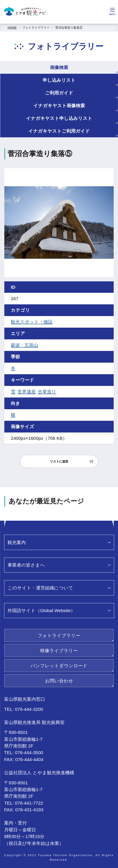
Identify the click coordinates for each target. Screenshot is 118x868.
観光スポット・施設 (32, 322)
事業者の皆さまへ (26, 565)
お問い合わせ (59, 681)
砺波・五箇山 (24, 345)
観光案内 (17, 542)
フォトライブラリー (36, 28)
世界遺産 (27, 392)
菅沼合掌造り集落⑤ (69, 28)
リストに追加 (59, 461)
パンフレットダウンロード (59, 666)
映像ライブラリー (59, 651)
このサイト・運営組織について (40, 588)
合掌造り (47, 392)
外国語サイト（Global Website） (41, 610)
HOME (12, 28)
